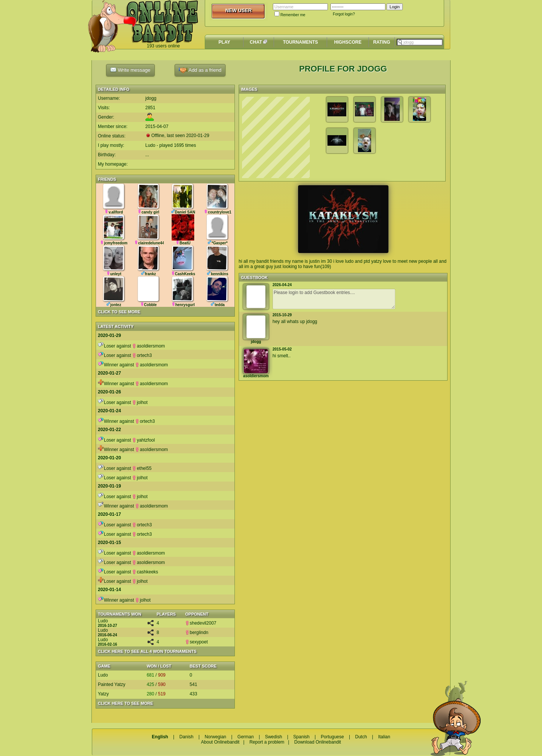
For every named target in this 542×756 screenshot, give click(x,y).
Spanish (301, 737)
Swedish (273, 737)
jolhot (140, 402)
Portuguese (332, 737)
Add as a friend (200, 70)
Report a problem (267, 742)
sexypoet (196, 642)
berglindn (197, 633)
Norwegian (215, 737)
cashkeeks (145, 572)
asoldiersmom (148, 346)
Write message (130, 70)
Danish (186, 737)
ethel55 (142, 468)
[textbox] (420, 42)
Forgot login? (344, 14)
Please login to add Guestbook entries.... (334, 299)
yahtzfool (143, 440)
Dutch (361, 737)
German (246, 737)
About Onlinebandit (220, 742)
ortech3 (142, 355)
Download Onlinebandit (318, 742)
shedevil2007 (201, 623)
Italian (384, 737)
